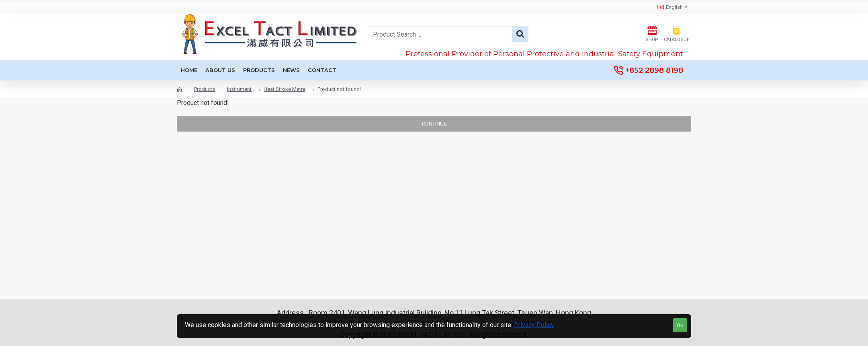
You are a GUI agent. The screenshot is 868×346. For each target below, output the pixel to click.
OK (680, 325)
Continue (434, 124)
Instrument (239, 89)
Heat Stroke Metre (285, 89)
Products (205, 89)
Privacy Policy (534, 325)
